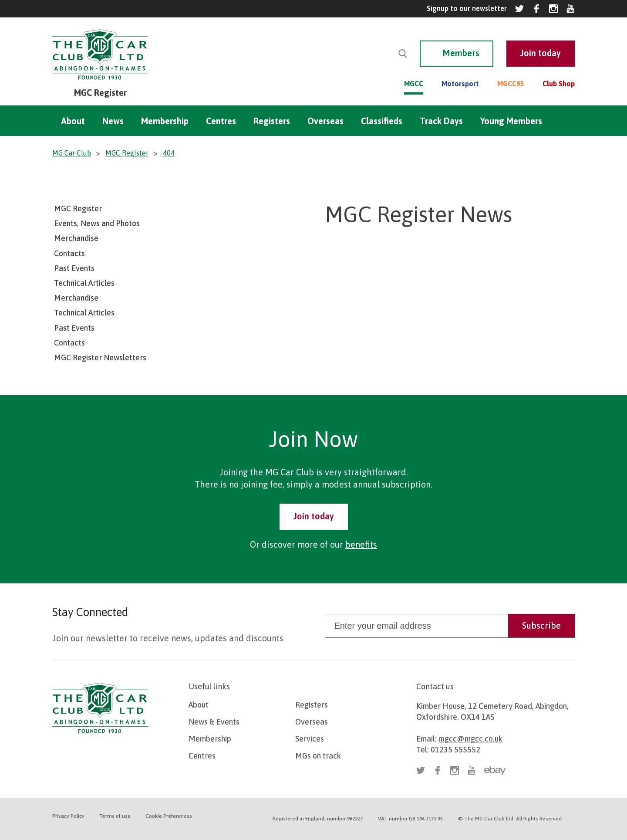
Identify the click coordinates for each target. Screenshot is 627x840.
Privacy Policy (68, 816)
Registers (272, 121)
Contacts (69, 253)
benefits (361, 544)
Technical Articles (84, 283)
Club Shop (559, 84)
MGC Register (78, 208)
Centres (221, 121)
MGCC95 (511, 84)
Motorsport (460, 84)
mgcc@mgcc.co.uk (470, 739)
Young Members (511, 121)
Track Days (441, 121)
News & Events (214, 722)
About (73, 121)
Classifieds (382, 121)
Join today (314, 516)
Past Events (74, 268)
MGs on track (318, 756)
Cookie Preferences (169, 816)
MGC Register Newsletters (100, 357)
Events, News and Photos (97, 223)
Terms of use (115, 816)
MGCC (414, 84)
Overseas (325, 121)
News (113, 121)
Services (310, 739)
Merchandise (76, 238)
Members (461, 53)
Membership (165, 121)
